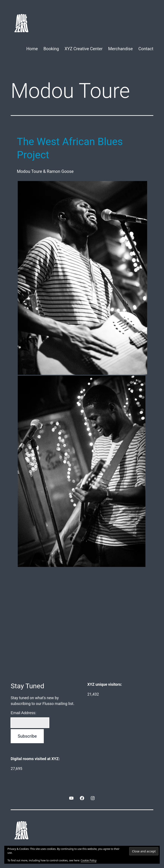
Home (32, 49)
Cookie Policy (89, 860)
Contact (146, 49)
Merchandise (121, 49)
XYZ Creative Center (83, 49)
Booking (51, 49)
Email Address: (23, 713)
